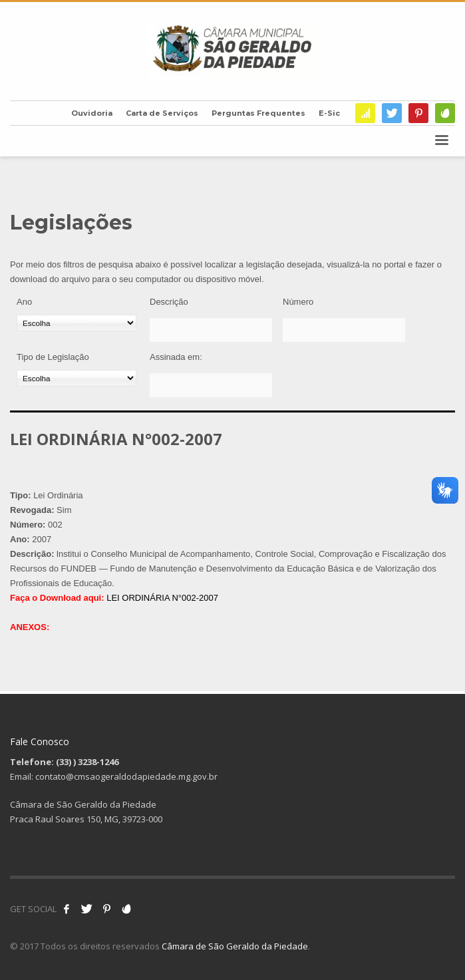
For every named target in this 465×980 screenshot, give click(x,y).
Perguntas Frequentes (258, 113)
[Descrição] (211, 330)
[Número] (344, 330)
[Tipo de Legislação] (77, 378)
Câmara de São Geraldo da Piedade (235, 946)
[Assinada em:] (211, 385)
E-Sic (329, 113)
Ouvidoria (92, 113)
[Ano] (77, 323)
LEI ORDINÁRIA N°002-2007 (162, 598)
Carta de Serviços (162, 113)
